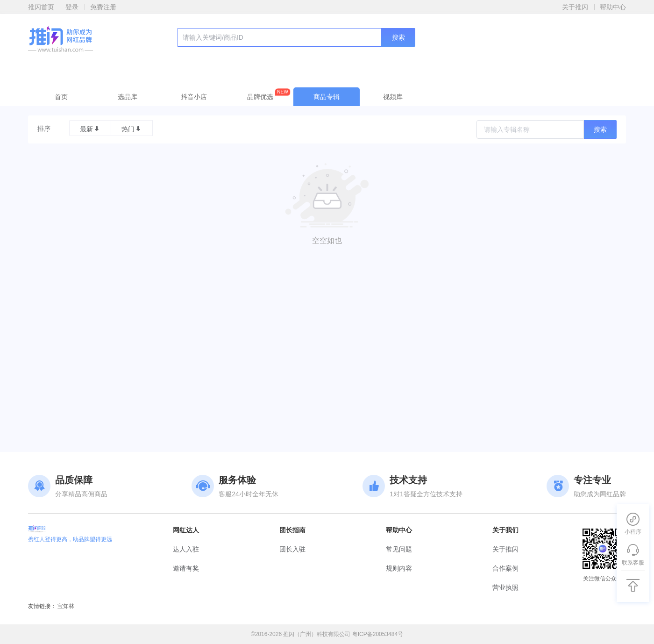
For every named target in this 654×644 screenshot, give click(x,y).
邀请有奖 (186, 568)
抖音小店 (194, 97)
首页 (61, 97)
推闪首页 (41, 7)
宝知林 (66, 606)
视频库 (393, 97)
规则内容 (399, 568)
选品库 (128, 97)
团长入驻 (292, 549)
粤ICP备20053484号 (378, 634)
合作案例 (505, 568)
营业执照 (505, 587)
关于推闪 (575, 7)
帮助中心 (613, 7)
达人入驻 (186, 549)
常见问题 (399, 549)
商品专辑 (327, 97)
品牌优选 (269, 95)
